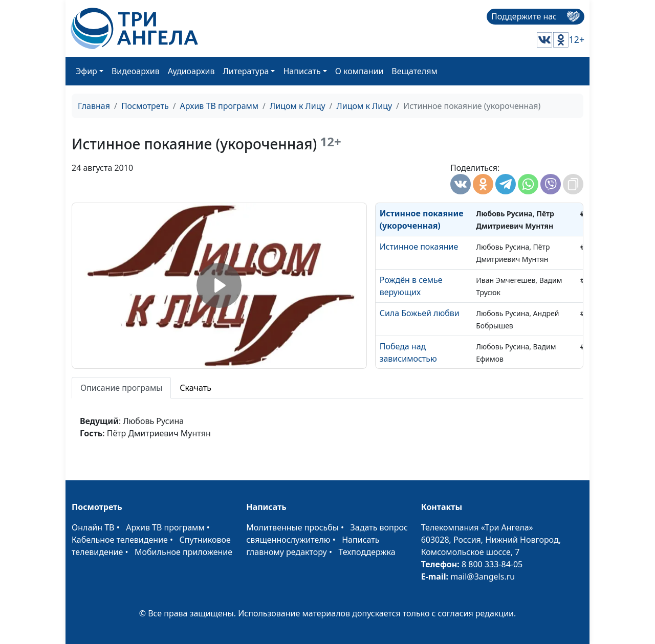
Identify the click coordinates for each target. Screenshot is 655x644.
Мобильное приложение (183, 552)
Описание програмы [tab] (121, 388)
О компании (359, 71)
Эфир (86, 71)
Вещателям (414, 71)
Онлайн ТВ (93, 527)
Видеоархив (136, 71)
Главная (94, 106)
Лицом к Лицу (298, 106)
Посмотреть (145, 106)
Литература (246, 71)
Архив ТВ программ (220, 106)
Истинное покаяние (419, 247)
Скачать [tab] (195, 388)
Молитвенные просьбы (292, 527)
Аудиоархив (191, 71)
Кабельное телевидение (120, 540)
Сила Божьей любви (420, 313)
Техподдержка (367, 552)
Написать (302, 71)
